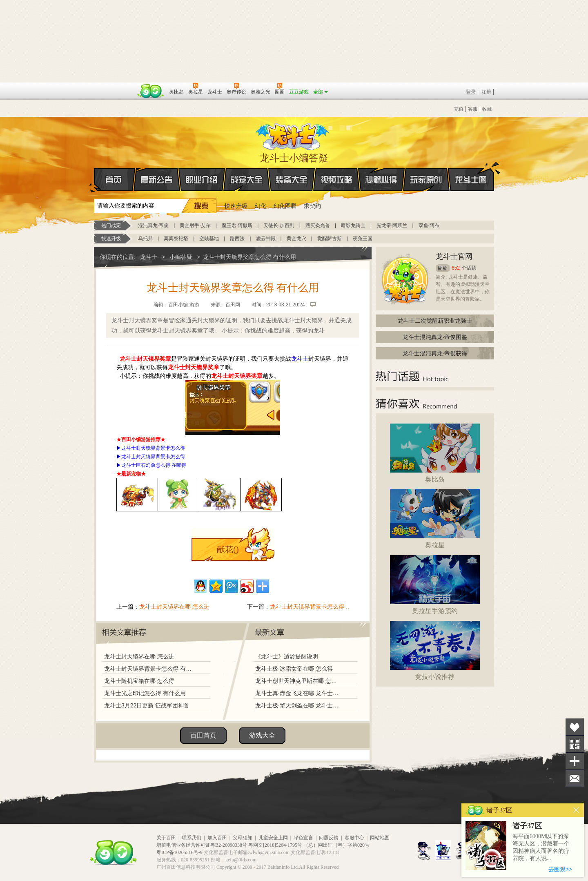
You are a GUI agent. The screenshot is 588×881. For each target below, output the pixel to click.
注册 (486, 92)
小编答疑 (181, 257)
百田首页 (203, 735)
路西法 (237, 239)
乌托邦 (145, 239)
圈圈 (443, 268)
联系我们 (192, 838)
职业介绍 (202, 180)
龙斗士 (293, 135)
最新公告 (157, 180)
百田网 (151, 91)
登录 (471, 92)
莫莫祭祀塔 (176, 239)
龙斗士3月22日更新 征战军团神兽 (147, 705)
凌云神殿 (266, 239)
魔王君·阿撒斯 (237, 225)
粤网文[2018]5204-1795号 (275, 845)
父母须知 (243, 838)
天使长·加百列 (279, 225)
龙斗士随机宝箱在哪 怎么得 (139, 681)
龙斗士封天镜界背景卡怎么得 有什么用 (150, 669)
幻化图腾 (285, 206)
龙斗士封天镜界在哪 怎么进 (174, 607)
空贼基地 (209, 239)
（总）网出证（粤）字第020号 (336, 845)
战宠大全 (247, 180)
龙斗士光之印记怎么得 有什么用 (145, 693)
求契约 (312, 206)
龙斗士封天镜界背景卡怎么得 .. (310, 607)
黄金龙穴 (296, 239)
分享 (575, 761)
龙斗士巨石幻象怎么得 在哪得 (154, 465)
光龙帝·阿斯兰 (392, 225)
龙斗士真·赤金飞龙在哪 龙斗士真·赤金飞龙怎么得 (298, 693)
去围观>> (560, 869)
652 (456, 268)
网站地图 (380, 838)
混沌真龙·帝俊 (153, 225)
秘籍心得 (381, 180)
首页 (95, 180)
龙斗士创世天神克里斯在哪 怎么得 (298, 681)
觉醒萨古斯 (330, 239)
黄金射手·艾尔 (195, 225)
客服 (473, 109)
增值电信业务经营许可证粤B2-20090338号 (202, 845)
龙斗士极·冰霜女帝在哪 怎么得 (294, 669)
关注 (575, 744)
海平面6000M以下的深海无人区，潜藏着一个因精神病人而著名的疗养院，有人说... (541, 847)
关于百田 (166, 838)
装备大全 (292, 180)
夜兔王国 (363, 239)
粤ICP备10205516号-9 (179, 852)
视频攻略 (336, 180)
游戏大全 (262, 735)
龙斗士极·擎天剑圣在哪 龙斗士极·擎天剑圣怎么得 (298, 705)
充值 (459, 109)
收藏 (487, 109)
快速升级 (236, 206)
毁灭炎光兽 (318, 225)
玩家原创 (426, 180)
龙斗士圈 (471, 172)
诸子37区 (527, 826)
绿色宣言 (303, 838)
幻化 (261, 206)
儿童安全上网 (273, 838)
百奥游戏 (114, 86)
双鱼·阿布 (429, 225)
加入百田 (217, 838)
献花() (228, 549)
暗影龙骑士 (353, 225)
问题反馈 (329, 838)
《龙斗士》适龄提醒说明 (287, 656)
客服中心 (354, 838)
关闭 (576, 810)
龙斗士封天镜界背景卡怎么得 (153, 448)
